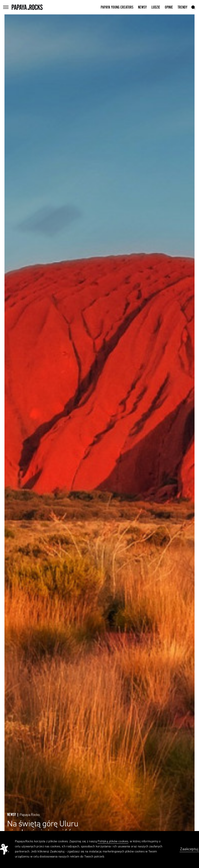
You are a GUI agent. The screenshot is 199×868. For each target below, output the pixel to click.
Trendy (182, 7)
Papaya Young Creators (117, 7)
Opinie (169, 7)
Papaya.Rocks (30, 815)
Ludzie (156, 7)
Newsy (142, 7)
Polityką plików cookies (113, 842)
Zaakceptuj (189, 849)
